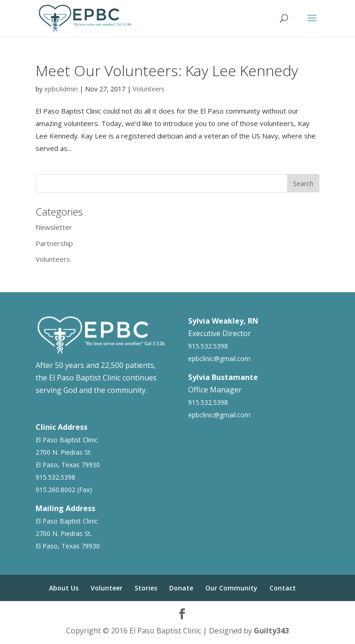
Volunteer (107, 588)
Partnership (54, 243)
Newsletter (54, 227)
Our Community (231, 588)
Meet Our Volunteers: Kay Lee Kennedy (167, 70)
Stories (146, 588)
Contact (283, 588)
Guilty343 (271, 631)
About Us (64, 588)
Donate (181, 588)
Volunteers (149, 89)
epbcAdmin (61, 89)
